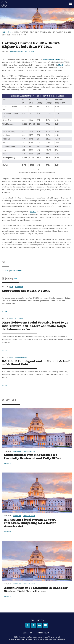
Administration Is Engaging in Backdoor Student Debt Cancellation (36, 590)
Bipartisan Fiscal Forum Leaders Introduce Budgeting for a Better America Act (30, 523)
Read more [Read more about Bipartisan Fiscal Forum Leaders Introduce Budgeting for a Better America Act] (7, 532)
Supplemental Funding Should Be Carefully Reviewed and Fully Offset (33, 457)
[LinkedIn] (39, 625)
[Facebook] (28, 625)
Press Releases (17, 451)
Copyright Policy (42, 633)
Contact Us (27, 633)
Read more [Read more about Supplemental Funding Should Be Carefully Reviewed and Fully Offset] (7, 463)
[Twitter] (34, 625)
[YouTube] (45, 625)
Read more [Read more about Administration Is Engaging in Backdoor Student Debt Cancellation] (7, 596)
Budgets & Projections (29, 451)
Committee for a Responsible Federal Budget (4, 4)
